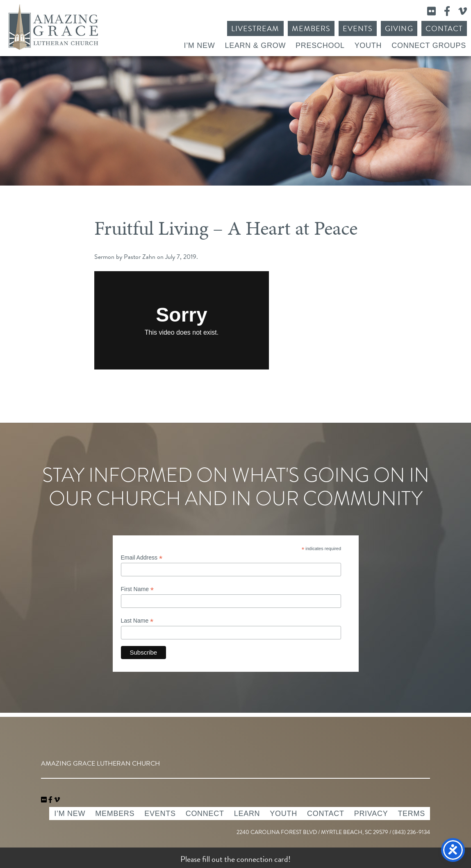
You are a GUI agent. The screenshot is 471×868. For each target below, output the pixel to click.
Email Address (142, 558)
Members (311, 28)
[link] (45, 800)
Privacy (371, 814)
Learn (247, 814)
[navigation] (57, 800)
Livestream (255, 28)
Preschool (320, 45)
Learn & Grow (255, 45)
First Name (138, 589)
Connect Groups (429, 45)
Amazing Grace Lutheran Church (53, 27)
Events (358, 28)
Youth (368, 45)
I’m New (199, 45)
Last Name (137, 621)
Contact (444, 28)
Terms (411, 814)
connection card (262, 859)
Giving (399, 28)
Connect (205, 814)
